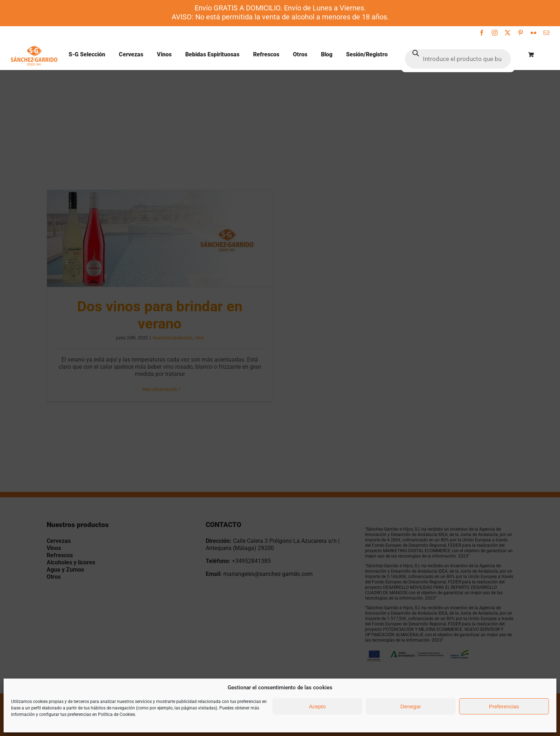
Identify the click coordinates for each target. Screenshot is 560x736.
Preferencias (504, 706)
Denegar (411, 706)
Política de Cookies (116, 714)
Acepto (318, 706)
